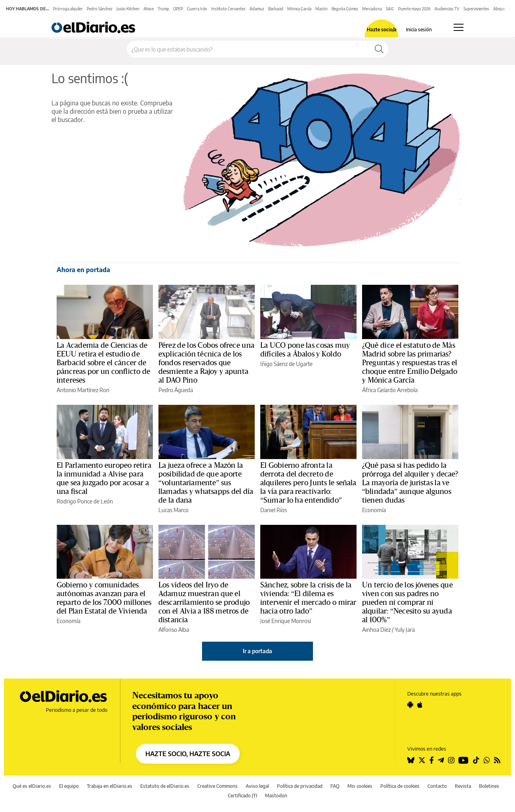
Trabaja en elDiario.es (110, 786)
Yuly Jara (405, 630)
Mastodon (276, 796)
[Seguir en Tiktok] (476, 760)
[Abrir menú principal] (459, 27)
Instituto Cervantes (228, 9)
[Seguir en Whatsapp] (487, 760)
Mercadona (372, 9)
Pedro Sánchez (100, 9)
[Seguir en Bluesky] (411, 760)
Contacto (437, 786)
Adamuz (257, 9)
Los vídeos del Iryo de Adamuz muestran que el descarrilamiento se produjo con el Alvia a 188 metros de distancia (204, 602)
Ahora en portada (83, 270)
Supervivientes (476, 9)
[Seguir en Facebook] (432, 760)
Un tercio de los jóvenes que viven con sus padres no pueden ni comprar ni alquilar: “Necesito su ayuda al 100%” (407, 602)
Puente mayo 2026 (414, 9)
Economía (374, 510)
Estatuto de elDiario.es (165, 786)
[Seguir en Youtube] (463, 760)
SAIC (390, 9)
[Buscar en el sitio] (249, 49)
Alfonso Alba (174, 630)
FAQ (335, 786)
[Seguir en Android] (410, 705)
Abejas (499, 9)
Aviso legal (257, 786)
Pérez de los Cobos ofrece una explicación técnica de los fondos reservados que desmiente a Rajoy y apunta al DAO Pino (206, 363)
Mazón (321, 9)
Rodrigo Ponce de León (85, 501)
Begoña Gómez (345, 9)
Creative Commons (217, 786)
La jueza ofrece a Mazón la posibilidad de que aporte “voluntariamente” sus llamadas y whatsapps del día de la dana (206, 483)
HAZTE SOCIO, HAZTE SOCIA (188, 754)
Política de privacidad (300, 786)
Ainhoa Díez (376, 630)
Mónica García (299, 9)
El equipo (69, 786)
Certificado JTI (242, 796)
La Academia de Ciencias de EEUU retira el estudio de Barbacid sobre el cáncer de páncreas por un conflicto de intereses (103, 363)
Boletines (489, 786)
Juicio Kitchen (128, 9)
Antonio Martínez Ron (83, 390)
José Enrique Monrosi (286, 621)
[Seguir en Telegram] (441, 760)
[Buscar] (379, 49)
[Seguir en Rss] (497, 760)
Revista (463, 786)
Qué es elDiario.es (32, 786)
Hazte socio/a (382, 30)
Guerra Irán (197, 9)
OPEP (178, 9)
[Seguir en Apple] (420, 705)
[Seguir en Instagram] (451, 760)
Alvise (149, 9)
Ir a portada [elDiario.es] (257, 651)
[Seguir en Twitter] (422, 760)
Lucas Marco (174, 510)
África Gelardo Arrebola (390, 390)
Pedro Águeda (176, 390)
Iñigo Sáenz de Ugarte (286, 364)
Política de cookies (400, 786)
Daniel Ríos (274, 510)
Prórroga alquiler (68, 9)
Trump (163, 9)
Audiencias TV (447, 9)
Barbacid (276, 9)
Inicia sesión (419, 30)
